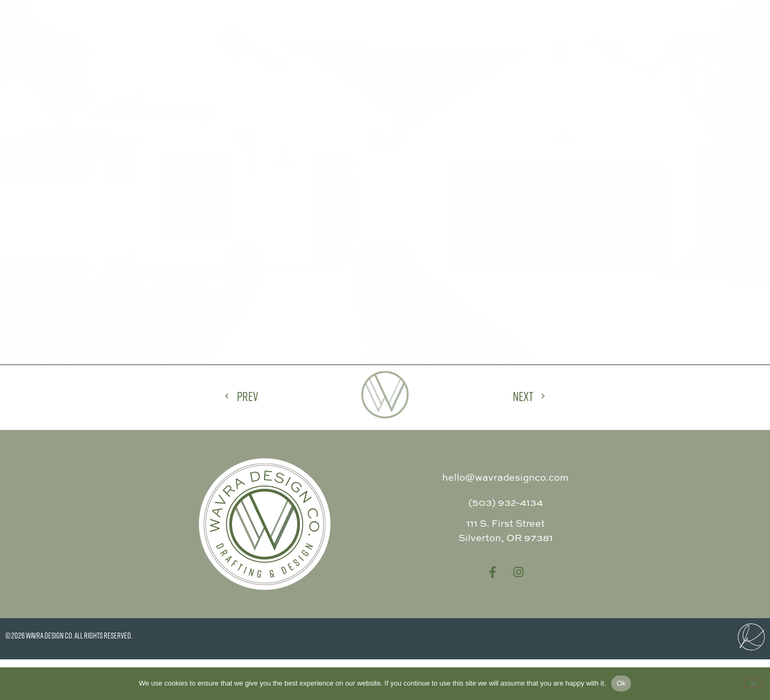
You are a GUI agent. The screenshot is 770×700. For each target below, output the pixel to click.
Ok (621, 683)
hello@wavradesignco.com (505, 518)
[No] (753, 683)
